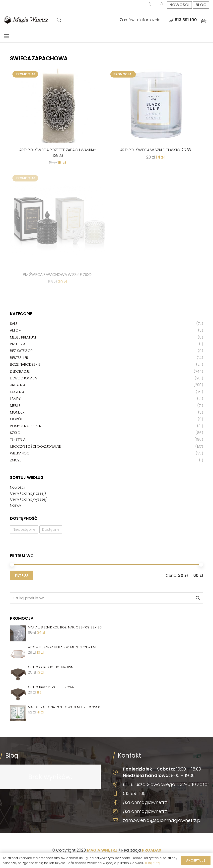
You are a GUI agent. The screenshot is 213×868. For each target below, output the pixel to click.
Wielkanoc (20, 453)
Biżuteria (18, 344)
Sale (14, 324)
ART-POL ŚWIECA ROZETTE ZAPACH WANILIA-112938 (58, 153)
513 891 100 (134, 793)
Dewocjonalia (23, 378)
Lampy (15, 399)
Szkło (15, 433)
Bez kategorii (22, 351)
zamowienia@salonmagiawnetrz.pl (162, 820)
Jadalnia (18, 385)
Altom (16, 330)
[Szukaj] (59, 20)
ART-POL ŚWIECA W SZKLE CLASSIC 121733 (155, 150)
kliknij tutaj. (153, 863)
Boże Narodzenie (25, 364)
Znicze (16, 460)
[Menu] (6, 36)
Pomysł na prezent (27, 426)
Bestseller (19, 358)
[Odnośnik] (26, 20)
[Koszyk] (204, 21)
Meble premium (23, 337)
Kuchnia (17, 392)
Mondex (17, 412)
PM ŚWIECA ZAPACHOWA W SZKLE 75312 (58, 275)
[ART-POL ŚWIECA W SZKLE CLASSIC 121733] (156, 106)
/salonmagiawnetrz (145, 802)
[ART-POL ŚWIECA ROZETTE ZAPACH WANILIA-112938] (58, 106)
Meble (15, 406)
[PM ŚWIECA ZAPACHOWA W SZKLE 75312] (58, 220)
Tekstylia (18, 439)
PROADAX (152, 850)
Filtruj (21, 575)
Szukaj (197, 598)
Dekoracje (20, 371)
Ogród (17, 419)
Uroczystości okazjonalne (35, 446)
